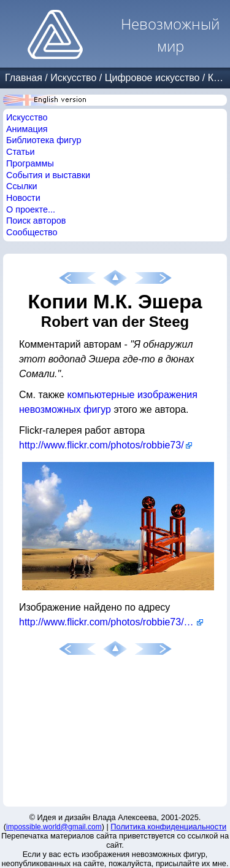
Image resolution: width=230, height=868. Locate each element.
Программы (30, 163)
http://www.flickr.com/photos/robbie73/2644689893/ (111, 622)
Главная (24, 78)
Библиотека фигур (44, 140)
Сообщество (32, 232)
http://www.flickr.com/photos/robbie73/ (102, 445)
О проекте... (31, 209)
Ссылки (22, 186)
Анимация (27, 129)
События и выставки (48, 175)
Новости (23, 198)
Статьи (21, 152)
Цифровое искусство (152, 78)
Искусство (73, 78)
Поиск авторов (36, 221)
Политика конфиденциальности (168, 827)
